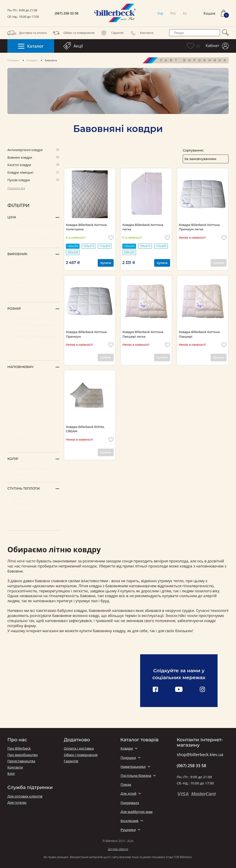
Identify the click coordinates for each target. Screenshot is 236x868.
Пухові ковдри (33, 180)
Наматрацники (133, 767)
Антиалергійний (33, 444)
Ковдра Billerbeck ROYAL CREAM (85, 429)
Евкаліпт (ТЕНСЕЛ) (33, 426)
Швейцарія (33, 294)
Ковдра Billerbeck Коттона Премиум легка (199, 227)
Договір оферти (118, 849)
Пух (33, 388)
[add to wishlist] (111, 238)
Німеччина (33, 288)
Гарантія (111, 33)
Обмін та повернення (73, 33)
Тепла (33, 516)
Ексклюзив (129, 821)
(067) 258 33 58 (67, 13)
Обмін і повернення (81, 755)
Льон (33, 382)
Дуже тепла (33, 522)
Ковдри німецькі (33, 173)
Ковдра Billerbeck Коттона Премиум (86, 334)
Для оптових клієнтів (25, 796)
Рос (173, 13)
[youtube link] (179, 690)
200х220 (73, 252)
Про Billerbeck (19, 748)
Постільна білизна (136, 776)
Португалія (33, 276)
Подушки (128, 758)
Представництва (21, 761)
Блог (11, 773)
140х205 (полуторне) (33, 318)
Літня (33, 498)
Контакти (141, 33)
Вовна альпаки (33, 376)
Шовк (33, 413)
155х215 (89, 246)
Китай (33, 269)
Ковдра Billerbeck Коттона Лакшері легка (143, 334)
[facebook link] (155, 690)
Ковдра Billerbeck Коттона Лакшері (199, 334)
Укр (160, 13)
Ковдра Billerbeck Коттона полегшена (86, 227)
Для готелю (17, 802)
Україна (33, 282)
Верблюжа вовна (33, 401)
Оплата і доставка (79, 748)
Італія (33, 263)
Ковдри (32, 60)
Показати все (16, 188)
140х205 (73, 246)
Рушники (128, 830)
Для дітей (128, 793)
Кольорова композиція (33, 468)
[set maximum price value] (47, 239)
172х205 (105, 246)
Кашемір (33, 407)
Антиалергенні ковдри (33, 150)
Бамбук (33, 419)
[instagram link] (202, 690)
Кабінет (217, 46)
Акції (73, 46)
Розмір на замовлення (33, 352)
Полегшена (33, 504)
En (185, 13)
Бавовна (33, 438)
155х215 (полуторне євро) (33, 324)
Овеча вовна (33, 395)
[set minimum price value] (20, 239)
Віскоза (33, 432)
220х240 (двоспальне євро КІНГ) (33, 345)
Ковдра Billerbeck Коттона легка (143, 227)
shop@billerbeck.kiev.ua (200, 755)
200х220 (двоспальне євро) (33, 336)
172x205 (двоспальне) (33, 330)
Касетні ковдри (33, 165)
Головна (13, 60)
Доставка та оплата (27, 33)
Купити (106, 263)
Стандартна (33, 510)
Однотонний (33, 474)
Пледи (126, 785)
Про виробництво (22, 755)
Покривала (130, 803)
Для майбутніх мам (137, 812)
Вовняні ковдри (33, 158)
